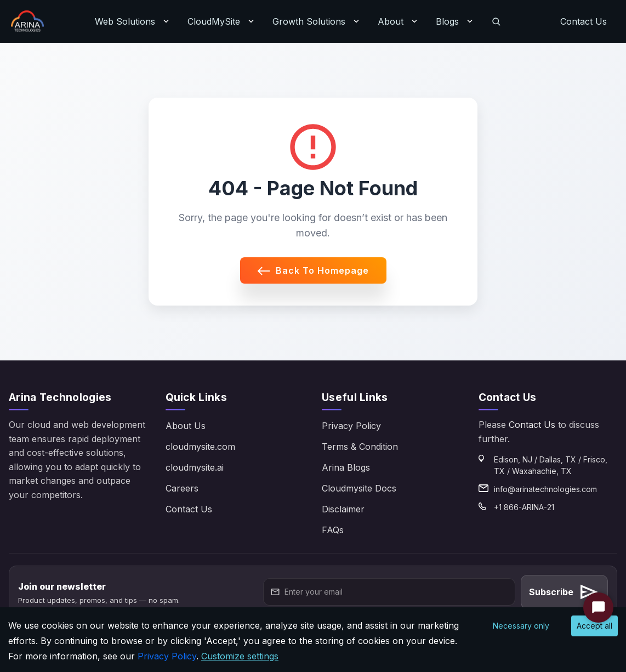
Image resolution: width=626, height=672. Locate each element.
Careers (182, 488)
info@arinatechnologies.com (545, 489)
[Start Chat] (598, 608)
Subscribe (564, 592)
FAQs (333, 530)
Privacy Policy (351, 426)
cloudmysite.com (200, 447)
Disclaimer (343, 509)
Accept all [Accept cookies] (594, 626)
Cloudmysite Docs (359, 488)
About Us (186, 426)
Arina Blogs (346, 467)
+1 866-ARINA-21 (524, 507)
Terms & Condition (360, 447)
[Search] (496, 21)
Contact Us (584, 21)
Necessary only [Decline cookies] (521, 626)
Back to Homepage (313, 270)
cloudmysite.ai (195, 467)
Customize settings (240, 656)
